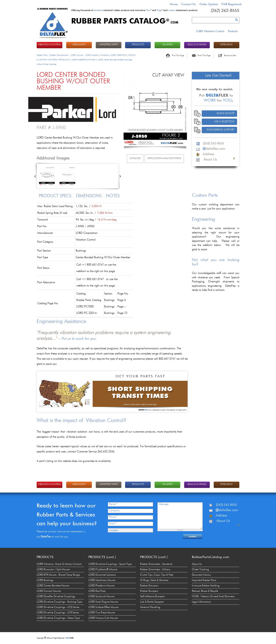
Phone (113, 517)
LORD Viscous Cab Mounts (103, 618)
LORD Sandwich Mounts (101, 597)
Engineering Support (220, 130)
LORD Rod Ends (97, 591)
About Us (197, 564)
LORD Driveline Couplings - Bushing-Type (59, 602)
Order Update (209, 4)
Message (163, 504)
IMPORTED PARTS (109, 45)
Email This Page (204, 56)
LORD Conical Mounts (49, 591)
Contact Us (189, 4)
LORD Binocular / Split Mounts (53, 570)
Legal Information (202, 602)
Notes (113, 196)
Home (174, 4)
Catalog (135, 158)
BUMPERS (168, 45)
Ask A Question (224, 122)
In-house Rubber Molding (206, 586)
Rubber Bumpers (149, 591)
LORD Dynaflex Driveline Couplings (56, 597)
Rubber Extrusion (149, 586)
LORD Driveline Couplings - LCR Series (58, 613)
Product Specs (55, 196)
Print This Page (178, 56)
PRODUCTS (138, 45)
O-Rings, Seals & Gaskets (154, 580)
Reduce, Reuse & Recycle (205, 591)
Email (113, 524)
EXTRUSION (226, 45)
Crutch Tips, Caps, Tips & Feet (157, 575)
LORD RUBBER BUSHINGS (83, 60)
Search (237, 20)
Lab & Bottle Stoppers (152, 602)
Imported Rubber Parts (204, 580)
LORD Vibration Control (210, 31)
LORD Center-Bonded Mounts (53, 586)
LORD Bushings (45, 580)
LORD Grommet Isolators (102, 575)
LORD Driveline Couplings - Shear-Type (58, 618)
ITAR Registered (231, 4)
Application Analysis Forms (164, 158)
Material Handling (150, 607)
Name (113, 504)
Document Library (201, 575)
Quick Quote (225, 113)
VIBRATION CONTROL (49, 45)
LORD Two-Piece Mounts (102, 613)
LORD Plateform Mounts (101, 586)
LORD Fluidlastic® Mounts (103, 570)
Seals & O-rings (197, 45)
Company (114, 511)
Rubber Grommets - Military (155, 570)
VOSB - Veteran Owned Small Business (213, 597)
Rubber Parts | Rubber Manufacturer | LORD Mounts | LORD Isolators (68, 55)
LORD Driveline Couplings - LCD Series (58, 607)
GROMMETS (79, 45)
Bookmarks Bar (230, 56)
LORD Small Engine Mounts (103, 602)
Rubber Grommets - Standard (156, 564)
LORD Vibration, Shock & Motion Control (59, 564)
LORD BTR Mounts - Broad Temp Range (58, 575)
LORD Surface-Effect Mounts (103, 607)
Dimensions (89, 196)
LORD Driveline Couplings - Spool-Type (110, 564)
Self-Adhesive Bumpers (152, 597)
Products (233, 31)
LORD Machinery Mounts (102, 580)
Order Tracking (200, 570)
